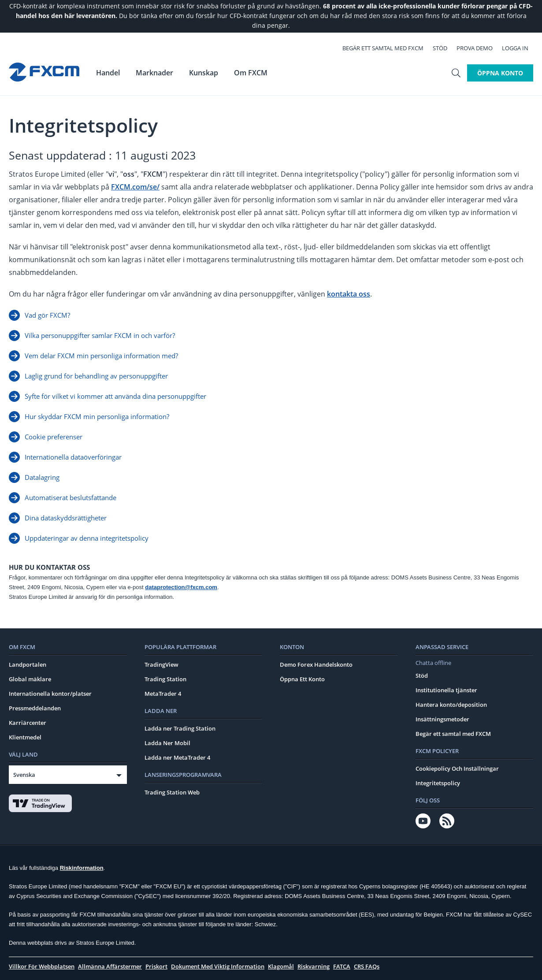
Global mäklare (30, 679)
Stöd (445, 48)
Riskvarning (314, 966)
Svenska (24, 775)
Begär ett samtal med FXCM (388, 48)
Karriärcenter (28, 723)
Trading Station (165, 679)
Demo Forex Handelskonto (316, 664)
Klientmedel (25, 737)
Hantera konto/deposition (451, 705)
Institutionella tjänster (446, 690)
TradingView (161, 664)
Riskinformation (82, 868)
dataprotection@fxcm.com (181, 587)
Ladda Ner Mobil (167, 743)
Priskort (156, 966)
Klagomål (281, 966)
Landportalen (28, 664)
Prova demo (479, 48)
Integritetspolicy (438, 783)
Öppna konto (500, 72)
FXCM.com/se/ (135, 187)
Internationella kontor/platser (50, 694)
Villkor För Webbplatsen (42, 966)
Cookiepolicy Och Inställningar (457, 768)
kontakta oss (349, 294)
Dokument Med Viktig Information (218, 966)
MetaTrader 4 (163, 694)
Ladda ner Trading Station (180, 728)
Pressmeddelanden (35, 708)
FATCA (342, 966)
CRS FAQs (367, 966)
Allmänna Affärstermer (110, 966)
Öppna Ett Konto (302, 679)
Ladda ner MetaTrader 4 (177, 757)
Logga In (520, 48)
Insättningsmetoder (442, 719)
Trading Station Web (172, 792)
